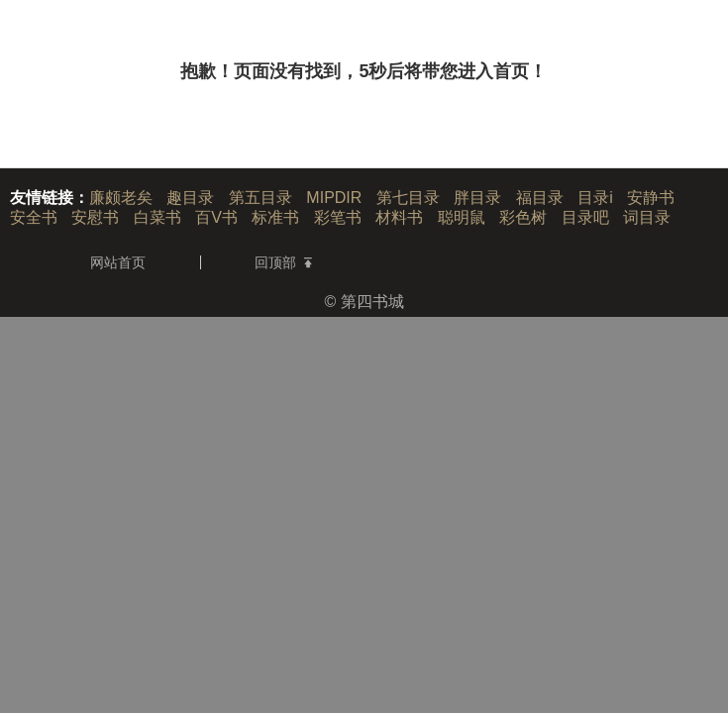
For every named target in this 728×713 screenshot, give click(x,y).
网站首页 (118, 262)
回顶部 (283, 262)
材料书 (399, 217)
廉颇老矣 (121, 198)
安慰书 (95, 217)
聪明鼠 (462, 217)
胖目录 (477, 198)
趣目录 (190, 198)
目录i (595, 198)
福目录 (540, 198)
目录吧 (585, 217)
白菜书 (157, 217)
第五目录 (260, 198)
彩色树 (523, 217)
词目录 (647, 217)
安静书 (651, 198)
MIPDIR (334, 198)
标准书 (275, 217)
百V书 (216, 217)
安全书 (34, 217)
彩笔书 (338, 217)
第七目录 (408, 198)
